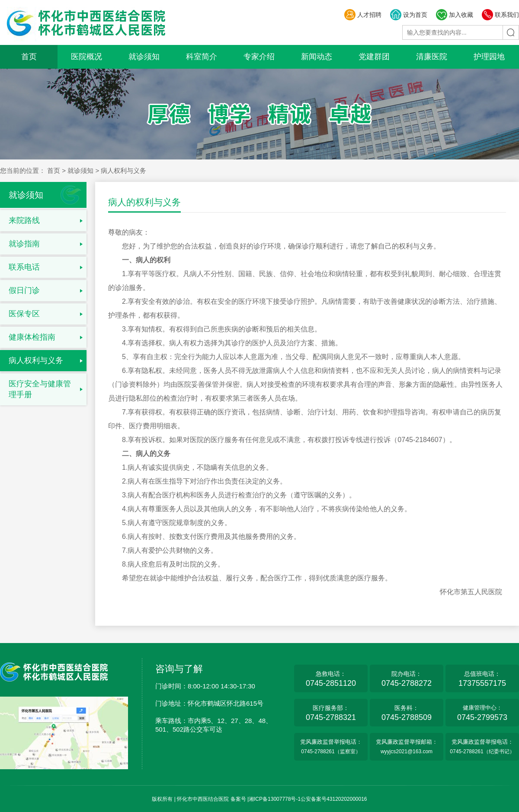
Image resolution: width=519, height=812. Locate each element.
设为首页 (408, 15)
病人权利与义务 (36, 360)
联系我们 (500, 15)
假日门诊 (24, 290)
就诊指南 (24, 244)
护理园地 (489, 57)
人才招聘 (363, 15)
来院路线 (24, 220)
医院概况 (86, 57)
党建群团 (374, 57)
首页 (29, 57)
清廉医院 (432, 57)
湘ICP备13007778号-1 (275, 799)
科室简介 (202, 57)
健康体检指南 (32, 337)
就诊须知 (144, 57)
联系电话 (24, 267)
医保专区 (24, 314)
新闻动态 (317, 57)
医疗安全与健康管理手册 (40, 389)
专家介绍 (259, 57)
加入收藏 (454, 15)
